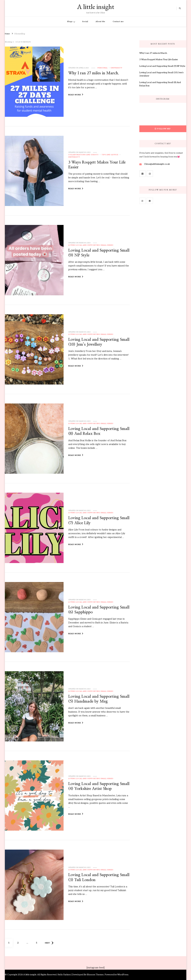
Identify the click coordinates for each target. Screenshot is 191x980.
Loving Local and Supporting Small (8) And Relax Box (160, 84)
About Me (100, 22)
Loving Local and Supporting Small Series (91, 245)
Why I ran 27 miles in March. (94, 73)
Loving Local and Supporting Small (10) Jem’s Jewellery (161, 74)
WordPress (123, 975)
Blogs (70, 22)
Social (85, 22)
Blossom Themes (95, 975)
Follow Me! (163, 129)
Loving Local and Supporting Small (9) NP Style (162, 66)
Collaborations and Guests (83, 155)
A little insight (96, 7)
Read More (76, 95)
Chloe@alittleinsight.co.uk (157, 164)
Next (49, 943)
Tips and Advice (110, 155)
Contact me (118, 22)
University (116, 68)
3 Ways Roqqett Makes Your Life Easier (159, 60)
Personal (103, 68)
